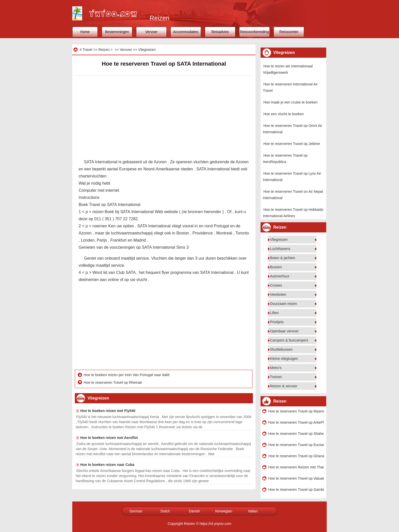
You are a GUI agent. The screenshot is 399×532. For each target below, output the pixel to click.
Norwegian (224, 511)
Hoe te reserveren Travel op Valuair (296, 478)
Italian (253, 511)
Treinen (276, 377)
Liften (274, 313)
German (136, 511)
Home (85, 32)
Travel (87, 50)
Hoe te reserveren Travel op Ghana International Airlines (296, 456)
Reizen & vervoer (284, 386)
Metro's (276, 368)
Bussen (276, 267)
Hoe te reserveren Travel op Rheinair (113, 382)
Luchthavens (280, 249)
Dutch (165, 511)
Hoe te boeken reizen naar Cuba (107, 465)
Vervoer (151, 32)
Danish (194, 511)
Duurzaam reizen (284, 304)
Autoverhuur (280, 276)
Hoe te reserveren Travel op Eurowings (296, 445)
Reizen (104, 50)
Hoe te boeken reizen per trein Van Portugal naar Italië (127, 375)
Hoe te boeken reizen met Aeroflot (109, 438)
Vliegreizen (147, 50)
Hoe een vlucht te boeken (284, 114)
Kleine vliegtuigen (284, 359)
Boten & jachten (283, 258)
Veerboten (278, 294)
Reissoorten (289, 32)
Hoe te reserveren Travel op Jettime (292, 144)
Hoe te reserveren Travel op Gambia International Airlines (296, 490)
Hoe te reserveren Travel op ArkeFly (296, 422)
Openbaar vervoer (284, 331)
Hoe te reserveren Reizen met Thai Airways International (296, 467)
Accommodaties (186, 32)
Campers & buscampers (289, 340)
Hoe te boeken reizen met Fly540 (108, 411)
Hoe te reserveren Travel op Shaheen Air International (296, 434)
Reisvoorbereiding (255, 32)
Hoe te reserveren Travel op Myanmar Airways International (296, 411)
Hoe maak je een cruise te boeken (290, 102)
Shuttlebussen (281, 349)
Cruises (276, 285)
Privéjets (277, 322)
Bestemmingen (117, 32)
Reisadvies (220, 32)
